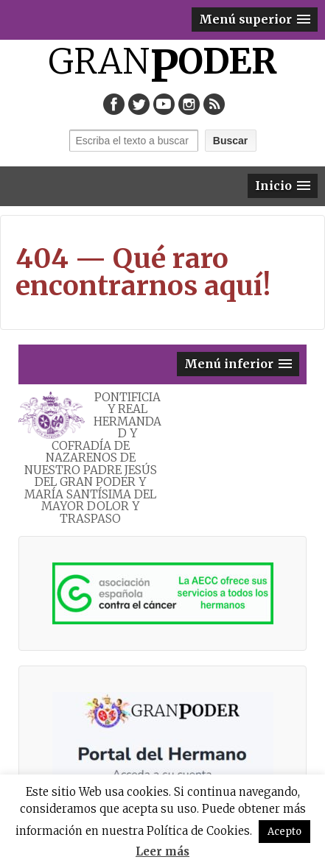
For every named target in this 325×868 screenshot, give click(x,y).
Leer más (162, 851)
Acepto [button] (284, 832)
